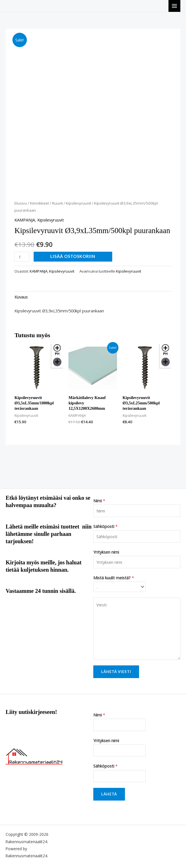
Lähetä (109, 794)
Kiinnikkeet (39, 203)
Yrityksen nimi (106, 552)
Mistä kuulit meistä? (114, 578)
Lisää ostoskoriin (73, 256)
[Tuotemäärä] (22, 257)
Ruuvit (57, 203)
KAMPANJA (25, 220)
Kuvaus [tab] (21, 297)
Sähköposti (105, 526)
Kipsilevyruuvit (78, 203)
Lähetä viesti (116, 672)
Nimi (99, 501)
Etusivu (21, 203)
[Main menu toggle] (174, 6)
